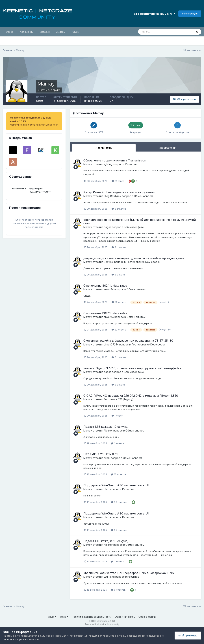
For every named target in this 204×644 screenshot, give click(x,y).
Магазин (45, 32)
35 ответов (119, 502)
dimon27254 (111, 344)
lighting (108, 164)
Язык (52, 617)
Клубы (75, 32)
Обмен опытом (143, 196)
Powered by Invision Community (102, 624)
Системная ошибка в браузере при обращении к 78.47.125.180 (128, 341)
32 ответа (119, 302)
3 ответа (118, 275)
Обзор (10, 32)
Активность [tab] (104, 148)
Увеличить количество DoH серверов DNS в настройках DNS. (129, 573)
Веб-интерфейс (134, 227)
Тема (64, 617)
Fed (106, 399)
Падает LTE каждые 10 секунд (106, 427)
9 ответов (119, 247)
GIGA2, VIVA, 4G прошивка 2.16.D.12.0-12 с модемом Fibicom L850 (131, 396)
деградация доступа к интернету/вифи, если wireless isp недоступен (134, 258)
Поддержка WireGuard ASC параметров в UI (116, 485)
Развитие (131, 164)
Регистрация (190, 14)
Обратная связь (125, 617)
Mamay (88, 164)
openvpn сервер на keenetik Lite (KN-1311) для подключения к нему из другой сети (140, 221)
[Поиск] (150, 32)
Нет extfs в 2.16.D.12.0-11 (101, 454)
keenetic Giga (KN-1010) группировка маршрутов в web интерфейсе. (133, 368)
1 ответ (117, 416)
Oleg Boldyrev (112, 196)
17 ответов (119, 474)
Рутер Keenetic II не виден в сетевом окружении (119, 192)
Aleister (108, 431)
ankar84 (109, 289)
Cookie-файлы (147, 617)
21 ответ (118, 181)
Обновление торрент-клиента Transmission (115, 160)
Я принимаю (188, 635)
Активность (27, 32)
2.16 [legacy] (126, 399)
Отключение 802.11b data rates (105, 286)
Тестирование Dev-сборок (143, 262)
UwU (107, 489)
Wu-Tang (109, 577)
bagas (108, 227)
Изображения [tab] (168, 148)
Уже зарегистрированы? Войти (154, 14)
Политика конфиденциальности (92, 617)
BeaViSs (109, 262)
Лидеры (61, 32)
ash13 (107, 458)
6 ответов (119, 209)
